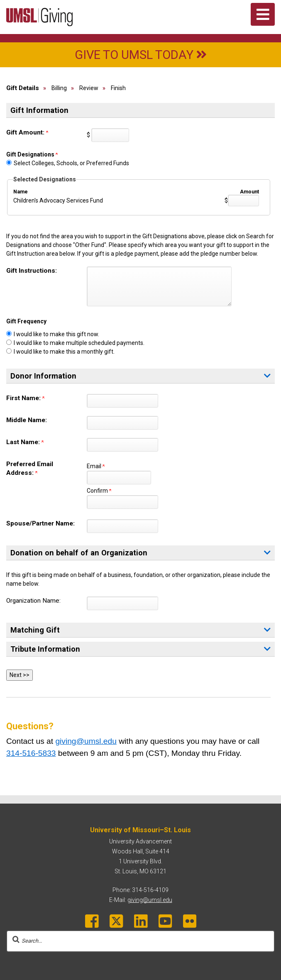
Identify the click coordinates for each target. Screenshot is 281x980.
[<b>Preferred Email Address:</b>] (119, 478)
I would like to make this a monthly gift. (64, 352)
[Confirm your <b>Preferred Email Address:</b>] (122, 502)
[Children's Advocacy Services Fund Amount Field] (243, 200)
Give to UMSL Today (141, 55)
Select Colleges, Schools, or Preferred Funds (71, 163)
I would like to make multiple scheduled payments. (79, 343)
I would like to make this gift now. (56, 334)
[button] (267, 630)
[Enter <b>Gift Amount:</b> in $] (110, 135)
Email (96, 466)
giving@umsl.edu (86, 741)
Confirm (99, 491)
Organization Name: (33, 601)
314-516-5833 (31, 753)
